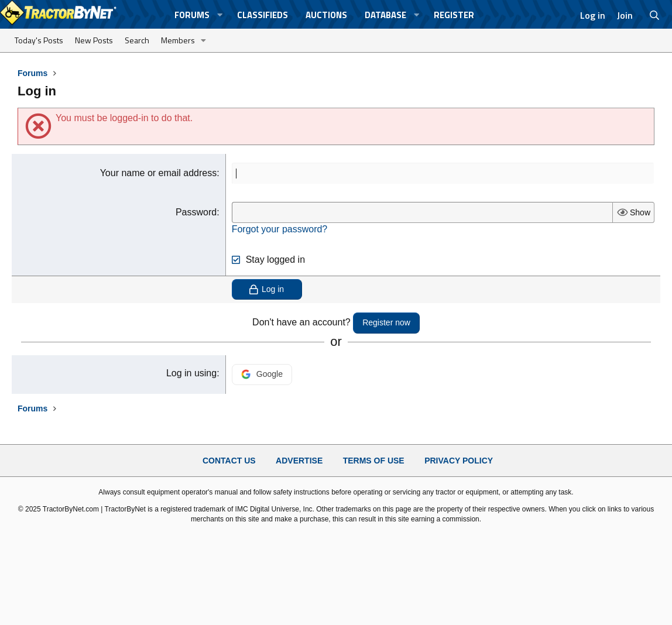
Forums (192, 15)
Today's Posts (39, 40)
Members (178, 40)
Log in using (191, 373)
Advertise (299, 461)
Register (454, 15)
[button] (220, 15)
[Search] (655, 15)
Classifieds (263, 15)
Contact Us (229, 461)
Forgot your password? (280, 229)
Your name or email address (159, 173)
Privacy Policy (459, 461)
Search (137, 40)
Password (196, 212)
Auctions (326, 15)
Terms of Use (374, 461)
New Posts (94, 40)
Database (385, 15)
